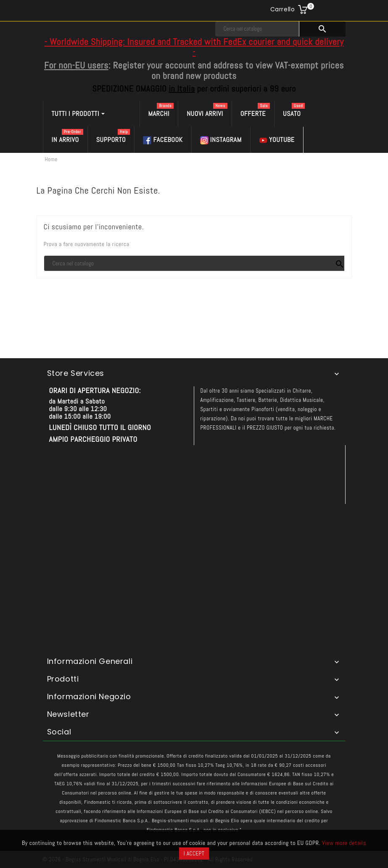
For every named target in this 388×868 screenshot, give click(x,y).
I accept (194, 854)
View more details (344, 843)
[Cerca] (257, 29)
